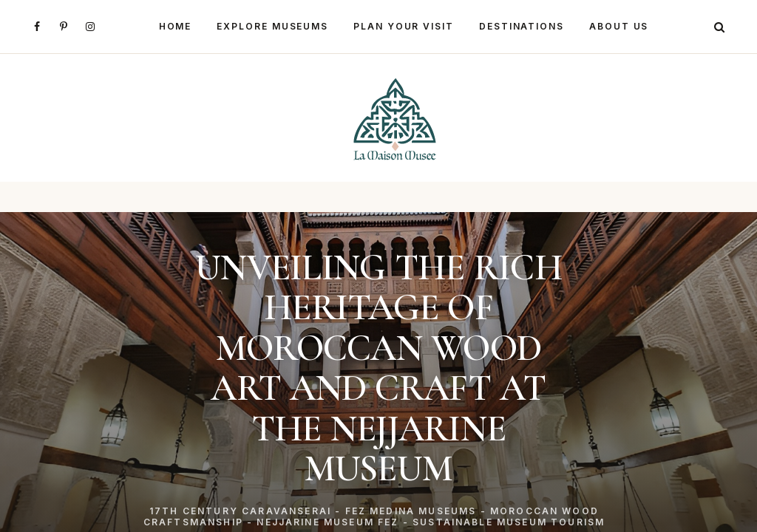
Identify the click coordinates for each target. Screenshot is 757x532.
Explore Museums (272, 26)
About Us (619, 26)
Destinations (522, 26)
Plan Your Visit (404, 26)
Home (176, 26)
